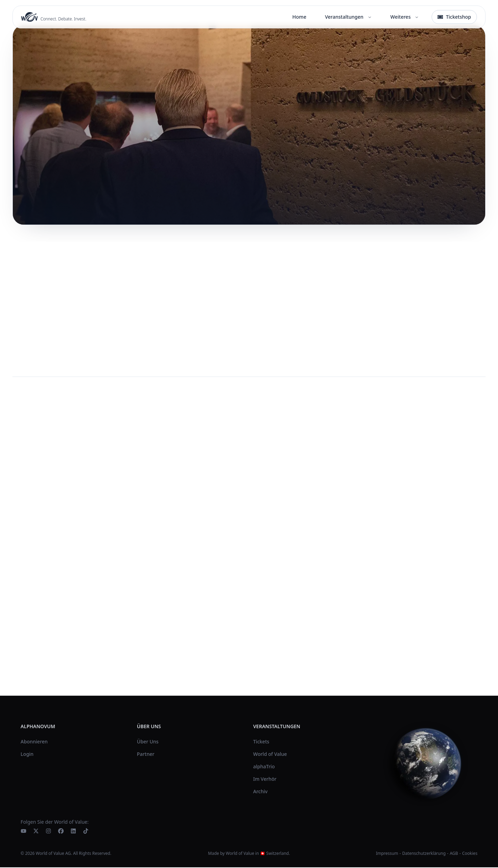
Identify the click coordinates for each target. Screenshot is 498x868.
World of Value (270, 755)
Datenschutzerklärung (424, 854)
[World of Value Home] (54, 17)
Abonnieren (34, 742)
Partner (146, 755)
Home (299, 17)
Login (27, 755)
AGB (454, 854)
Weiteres (405, 17)
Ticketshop (454, 17)
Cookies (470, 854)
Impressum (387, 854)
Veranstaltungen (348, 17)
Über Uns (148, 742)
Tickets (261, 742)
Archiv (260, 792)
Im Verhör (265, 780)
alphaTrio (264, 767)
